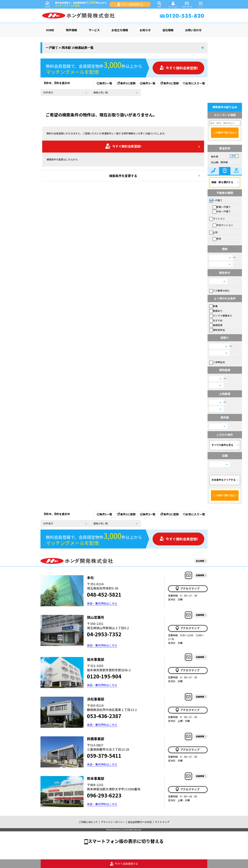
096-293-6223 (104, 795)
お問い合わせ (187, 4)
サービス (94, 30)
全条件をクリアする (224, 480)
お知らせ (145, 30)
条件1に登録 (126, 83)
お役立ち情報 (120, 30)
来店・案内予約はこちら (102, 603)
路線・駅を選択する (222, 182)
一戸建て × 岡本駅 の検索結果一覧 (70, 48)
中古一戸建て (222, 211)
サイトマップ (162, 822)
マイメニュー (173, 4)
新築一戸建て (222, 207)
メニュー (201, 4)
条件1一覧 (104, 83)
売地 (217, 239)
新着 (213, 306)
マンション (217, 218)
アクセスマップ (187, 589)
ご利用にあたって (88, 822)
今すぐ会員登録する (130, 4)
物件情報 (71, 30)
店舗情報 (200, 575)
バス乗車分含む (219, 291)
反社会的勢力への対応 (140, 822)
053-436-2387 (104, 716)
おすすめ (216, 320)
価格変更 (216, 325)
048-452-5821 (104, 594)
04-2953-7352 (104, 634)
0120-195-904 (104, 676)
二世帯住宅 (217, 362)
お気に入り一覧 (194, 83)
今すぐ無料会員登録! (179, 68)
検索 (159, 4)
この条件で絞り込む (224, 133)
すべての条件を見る (222, 445)
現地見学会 (217, 330)
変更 (234, 156)
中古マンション (223, 225)
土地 (213, 232)
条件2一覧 (148, 83)
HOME (47, 4)
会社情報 (168, 30)
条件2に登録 (169, 83)
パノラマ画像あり (221, 316)
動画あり (216, 311)
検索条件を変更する (123, 176)
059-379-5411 (104, 756)
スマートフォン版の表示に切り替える (126, 841)
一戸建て (216, 200)
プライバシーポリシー (113, 822)
